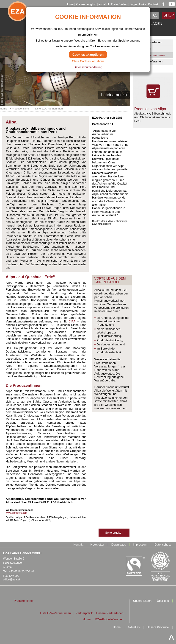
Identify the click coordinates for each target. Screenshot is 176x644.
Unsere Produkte (158, 627)
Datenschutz (163, 545)
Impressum (140, 545)
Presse (80, 4)
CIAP (72, 321)
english (92, 4)
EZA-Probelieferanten (148, 61)
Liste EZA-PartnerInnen (150, 55)
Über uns (163, 601)
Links (143, 4)
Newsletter (97, 545)
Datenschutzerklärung (88, 67)
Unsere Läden (142, 601)
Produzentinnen (21, 109)
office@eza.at (11, 580)
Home (70, 4)
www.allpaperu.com (16, 513)
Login (133, 4)
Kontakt (153, 4)
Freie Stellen (119, 4)
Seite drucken (114, 533)
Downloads (119, 545)
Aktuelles (134, 627)
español (104, 4)
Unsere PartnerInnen (148, 42)
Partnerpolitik (143, 49)
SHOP (169, 15)
